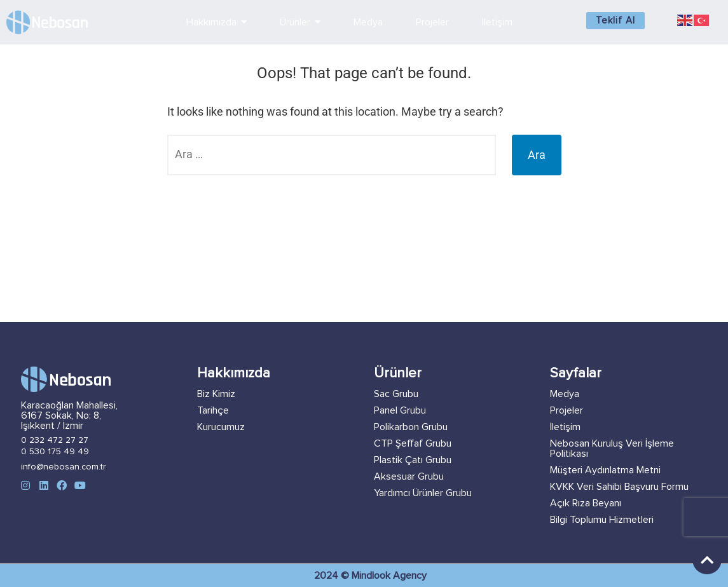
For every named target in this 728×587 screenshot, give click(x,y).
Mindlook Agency (389, 576)
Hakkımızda (234, 374)
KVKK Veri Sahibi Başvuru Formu (619, 487)
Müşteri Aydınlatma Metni (605, 470)
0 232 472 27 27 (55, 440)
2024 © (333, 576)
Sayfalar (576, 374)
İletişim (565, 427)
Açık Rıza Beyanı (586, 503)
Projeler (567, 410)
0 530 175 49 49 (55, 452)
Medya (565, 394)
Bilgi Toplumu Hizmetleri (602, 520)
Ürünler (398, 374)
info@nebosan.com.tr (64, 467)
